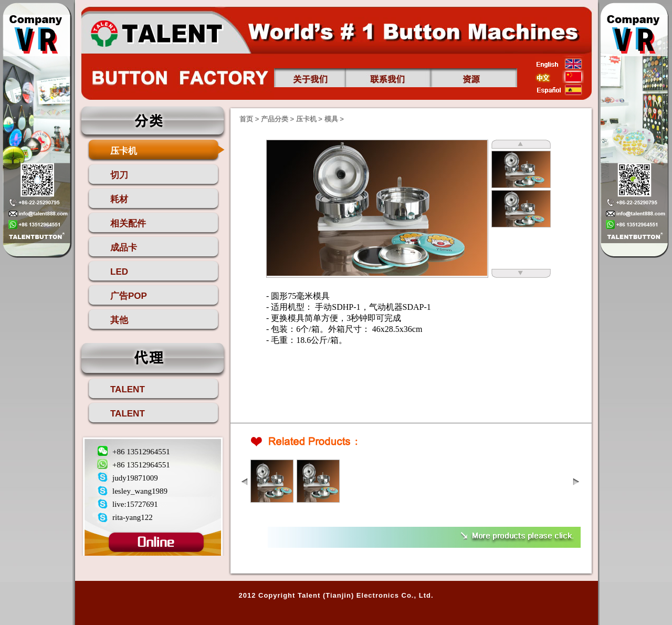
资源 (474, 78)
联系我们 (388, 78)
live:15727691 (135, 504)
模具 (331, 119)
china (559, 77)
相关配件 (128, 223)
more (515, 536)
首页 (156, 32)
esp (559, 90)
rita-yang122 (133, 517)
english (559, 64)
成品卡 (124, 248)
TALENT (128, 389)
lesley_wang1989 (140, 491)
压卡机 (124, 151)
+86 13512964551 (141, 452)
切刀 (119, 175)
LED (119, 272)
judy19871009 (135, 478)
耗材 (119, 199)
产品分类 (275, 119)
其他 (119, 320)
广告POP (129, 296)
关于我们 (310, 78)
